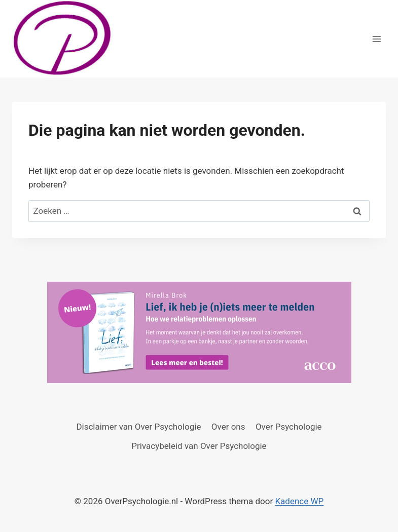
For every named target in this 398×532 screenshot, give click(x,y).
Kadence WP (299, 501)
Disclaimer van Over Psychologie (138, 427)
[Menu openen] (376, 39)
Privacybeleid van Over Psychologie (199, 446)
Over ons (228, 427)
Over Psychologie (289, 427)
